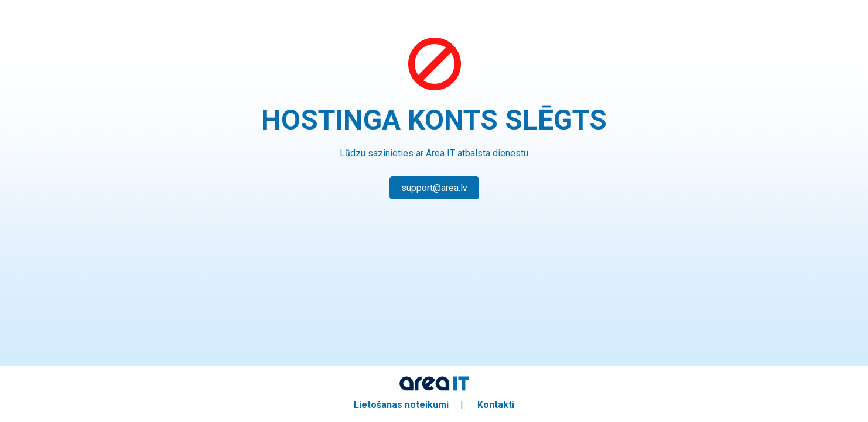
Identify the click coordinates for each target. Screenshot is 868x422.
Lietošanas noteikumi (401, 405)
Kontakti (496, 405)
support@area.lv (434, 188)
